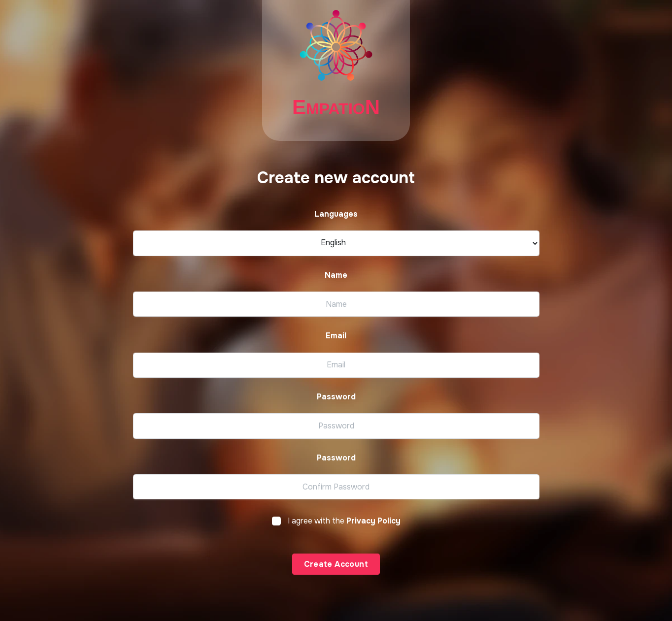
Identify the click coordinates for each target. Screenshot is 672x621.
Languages (336, 214)
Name (336, 275)
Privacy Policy (373, 521)
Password (336, 397)
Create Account (336, 564)
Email (336, 336)
